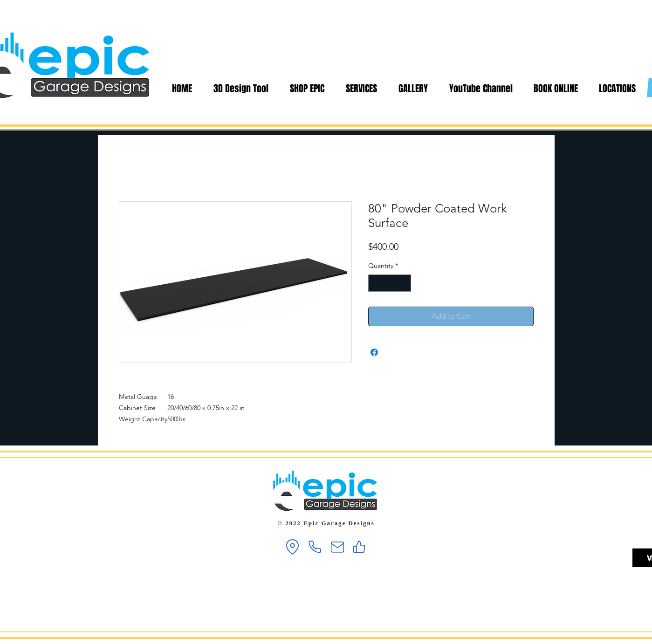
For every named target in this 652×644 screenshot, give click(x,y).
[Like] (359, 547)
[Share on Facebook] (374, 352)
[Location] (293, 547)
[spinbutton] (390, 283)
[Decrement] (375, 283)
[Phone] (315, 547)
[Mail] (337, 547)
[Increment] (404, 283)
